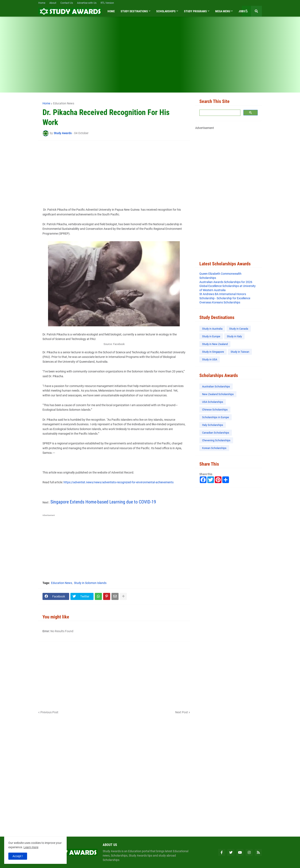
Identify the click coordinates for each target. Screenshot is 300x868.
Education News (64, 103)
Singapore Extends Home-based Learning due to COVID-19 (103, 502)
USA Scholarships (213, 402)
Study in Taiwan (240, 352)
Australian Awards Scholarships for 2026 (226, 282)
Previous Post (49, 712)
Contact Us (67, 3)
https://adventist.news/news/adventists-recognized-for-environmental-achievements (119, 482)
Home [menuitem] (111, 11)
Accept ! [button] (18, 856)
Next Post (182, 712)
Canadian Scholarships (216, 433)
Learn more (31, 847)
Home (42, 3)
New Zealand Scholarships (218, 394)
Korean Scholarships (214, 448)
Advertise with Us (87, 3)
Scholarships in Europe (216, 417)
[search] (219, 113)
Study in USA (210, 359)
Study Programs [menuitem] (195, 11)
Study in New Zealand (215, 344)
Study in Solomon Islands (90, 583)
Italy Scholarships (213, 425)
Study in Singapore (213, 352)
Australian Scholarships (216, 386)
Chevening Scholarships (216, 440)
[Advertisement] (150, 57)
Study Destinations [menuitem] (134, 11)
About (53, 3)
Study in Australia (212, 329)
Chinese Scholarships (215, 410)
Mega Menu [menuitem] (223, 11)
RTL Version (107, 3)
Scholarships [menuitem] (166, 11)
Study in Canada (239, 329)
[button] (246, 11)
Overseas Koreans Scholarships (220, 302)
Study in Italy (234, 336)
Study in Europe (211, 336)
